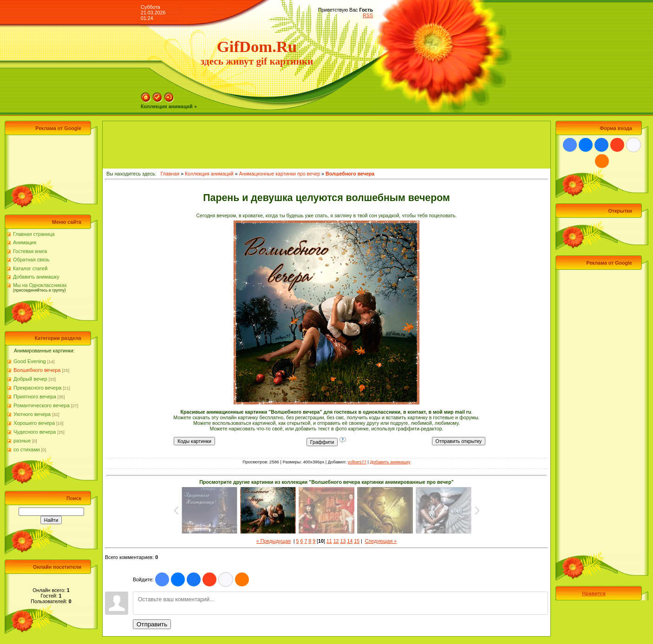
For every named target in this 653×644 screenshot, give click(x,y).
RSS (368, 15)
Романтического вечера (42, 405)
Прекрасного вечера (37, 388)
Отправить (152, 624)
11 (329, 541)
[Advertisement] (49, 158)
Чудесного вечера (35, 432)
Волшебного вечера (37, 370)
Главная (170, 174)
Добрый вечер (30, 379)
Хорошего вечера (34, 423)
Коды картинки (194, 441)
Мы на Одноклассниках (40, 285)
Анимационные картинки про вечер (280, 174)
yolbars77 (357, 462)
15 (357, 541)
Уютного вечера (32, 414)
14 (350, 541)
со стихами (27, 449)
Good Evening (30, 361)
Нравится (594, 593)
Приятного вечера (35, 397)
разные (22, 441)
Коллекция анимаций (209, 174)
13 (343, 541)
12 (336, 541)
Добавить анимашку (36, 277)
